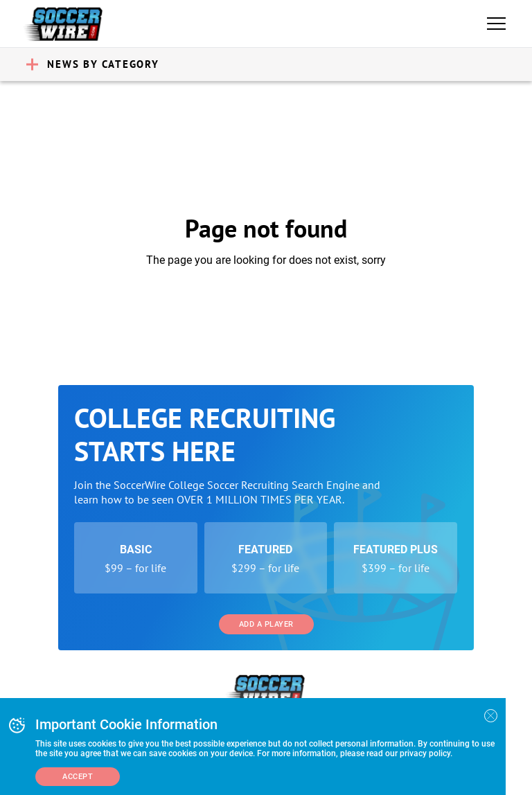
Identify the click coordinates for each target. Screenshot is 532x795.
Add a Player (266, 624)
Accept (78, 777)
